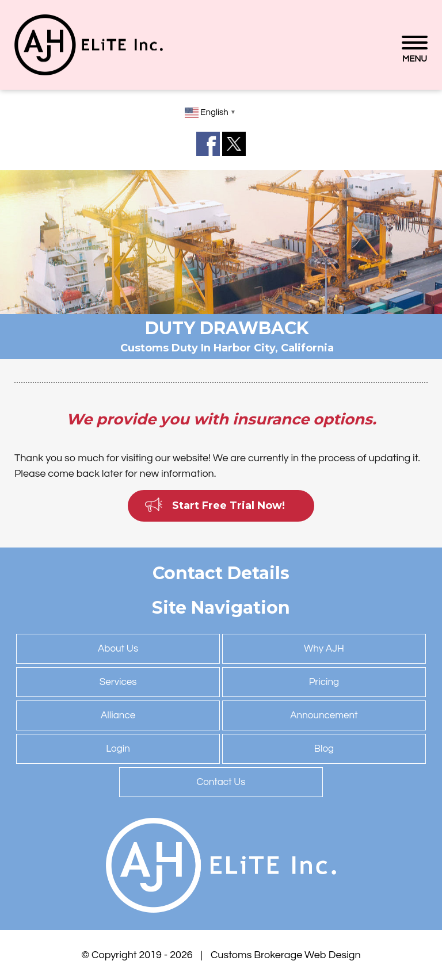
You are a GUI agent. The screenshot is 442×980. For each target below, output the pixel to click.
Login (118, 749)
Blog (324, 749)
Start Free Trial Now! (228, 506)
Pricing (324, 682)
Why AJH (324, 649)
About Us (118, 649)
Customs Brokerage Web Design (286, 955)
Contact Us (221, 782)
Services (118, 682)
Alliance (118, 715)
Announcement (324, 715)
